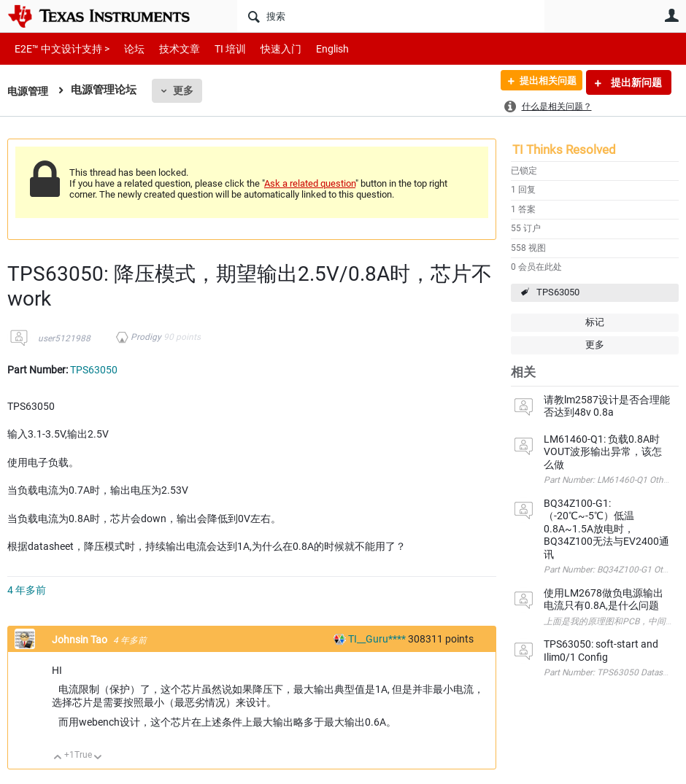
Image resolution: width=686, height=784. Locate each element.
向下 (98, 758)
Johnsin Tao (81, 640)
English (315, 48)
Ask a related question (310, 183)
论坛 (126, 48)
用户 (671, 15)
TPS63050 (558, 292)
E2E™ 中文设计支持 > (58, 48)
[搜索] (391, 16)
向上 (58, 758)
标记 (595, 322)
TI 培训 (218, 48)
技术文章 (169, 48)
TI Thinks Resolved (564, 150)
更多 (186, 90)
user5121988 (64, 338)
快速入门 (266, 48)
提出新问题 (635, 82)
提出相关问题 (542, 82)
